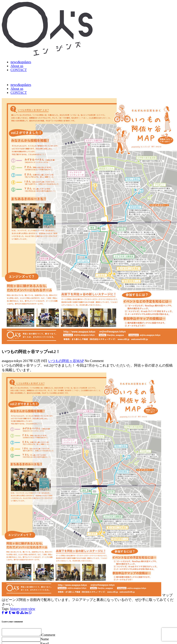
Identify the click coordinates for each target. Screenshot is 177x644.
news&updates (21, 62)
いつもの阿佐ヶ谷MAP (66, 361)
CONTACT (19, 70)
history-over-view (23, 609)
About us (17, 66)
